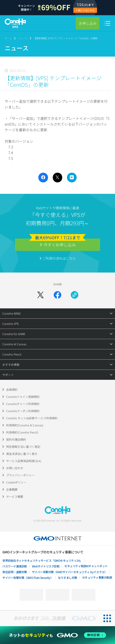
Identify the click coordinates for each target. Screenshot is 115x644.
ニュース (23, 38)
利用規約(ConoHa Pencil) (22, 432)
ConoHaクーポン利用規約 (23, 411)
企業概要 (12, 489)
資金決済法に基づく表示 (22, 454)
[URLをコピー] (75, 295)
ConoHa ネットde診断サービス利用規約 (32, 418)
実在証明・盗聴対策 (15, 572)
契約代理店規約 (16, 439)
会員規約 (12, 389)
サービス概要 (15, 496)
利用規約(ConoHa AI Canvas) (25, 425)
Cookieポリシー (16, 482)
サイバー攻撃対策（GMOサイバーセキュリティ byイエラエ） (70, 572)
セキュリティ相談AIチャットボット (86, 566)
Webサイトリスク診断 (46, 566)
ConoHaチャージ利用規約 (23, 404)
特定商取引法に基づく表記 (23, 446)
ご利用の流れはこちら (59, 258)
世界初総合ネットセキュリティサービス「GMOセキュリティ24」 (42, 560)
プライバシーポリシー (20, 475)
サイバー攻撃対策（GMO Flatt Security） (28, 578)
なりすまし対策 (68, 578)
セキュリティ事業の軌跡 (97, 577)
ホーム (8, 38)
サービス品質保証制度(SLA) (24, 461)
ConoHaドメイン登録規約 (23, 397)
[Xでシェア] (40, 295)
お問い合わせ (15, 468)
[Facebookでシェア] (57, 295)
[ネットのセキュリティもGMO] (57, 635)
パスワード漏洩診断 (15, 566)
